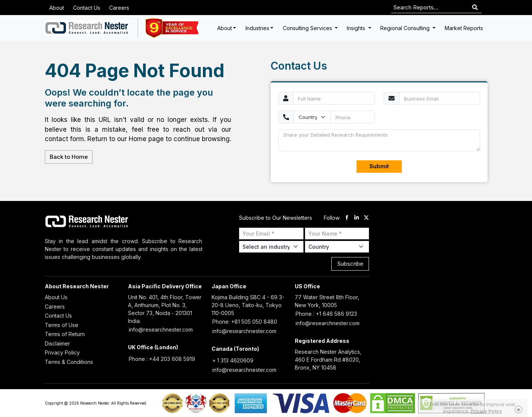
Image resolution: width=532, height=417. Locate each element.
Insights (357, 28)
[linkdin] (357, 218)
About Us (56, 297)
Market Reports (464, 28)
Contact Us (87, 8)
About (57, 8)
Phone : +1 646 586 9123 (326, 314)
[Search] (475, 8)
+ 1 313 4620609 (233, 360)
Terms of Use (62, 325)
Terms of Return (65, 334)
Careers (119, 8)
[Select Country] (337, 247)
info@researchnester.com (161, 329)
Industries (257, 28)
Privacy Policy (62, 352)
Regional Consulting (406, 28)
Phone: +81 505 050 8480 (245, 322)
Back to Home (69, 157)
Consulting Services (308, 28)
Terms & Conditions (69, 362)
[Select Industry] (271, 247)
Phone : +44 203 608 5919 (162, 359)
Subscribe (350, 264)
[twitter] (366, 218)
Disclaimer (57, 343)
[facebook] (347, 218)
